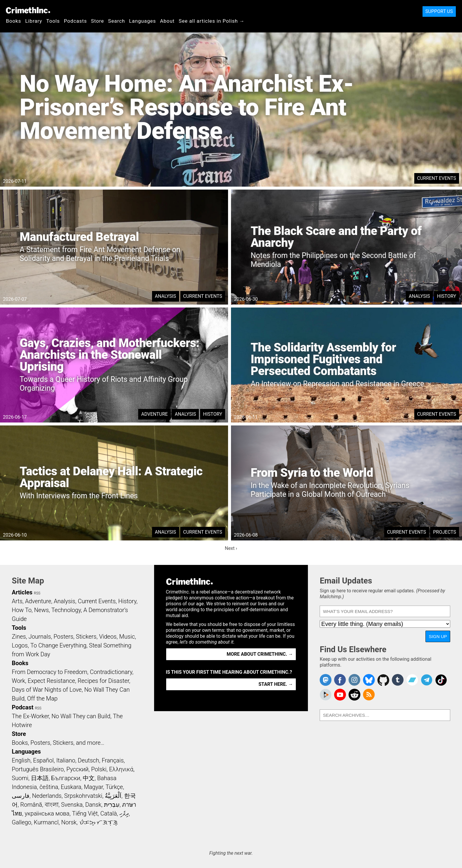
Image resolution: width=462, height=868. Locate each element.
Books (14, 21)
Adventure (154, 414)
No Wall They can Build (81, 716)
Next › (231, 548)
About (167, 21)
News (42, 610)
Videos (108, 637)
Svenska (72, 805)
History (447, 296)
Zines (19, 637)
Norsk (69, 822)
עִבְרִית (112, 805)
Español (43, 760)
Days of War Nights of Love (47, 690)
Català (109, 813)
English (21, 760)
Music (127, 637)
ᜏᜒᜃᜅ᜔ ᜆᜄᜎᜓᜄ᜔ (99, 822)
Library (34, 21)
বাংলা (52, 805)
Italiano (66, 760)
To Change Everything (58, 645)
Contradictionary (111, 672)
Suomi (20, 778)
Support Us (439, 11)
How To (22, 610)
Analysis (166, 296)
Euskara (71, 787)
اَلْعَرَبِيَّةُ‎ (113, 796)
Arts (17, 601)
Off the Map (42, 698)
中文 (89, 778)
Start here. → (276, 684)
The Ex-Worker (30, 716)
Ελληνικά (121, 769)
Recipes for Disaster (104, 681)
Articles (22, 592)
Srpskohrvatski (83, 796)
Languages (142, 21)
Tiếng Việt (85, 813)
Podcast (23, 707)
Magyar (94, 787)
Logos (20, 645)
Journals (40, 637)
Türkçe (114, 787)
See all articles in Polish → (212, 21)
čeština (49, 787)
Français (113, 760)
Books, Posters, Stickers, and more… (58, 743)
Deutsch (88, 760)
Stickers (86, 637)
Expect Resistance (51, 681)
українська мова (47, 813)
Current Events (437, 178)
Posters (63, 637)
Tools (53, 21)
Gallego (22, 822)
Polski (99, 769)
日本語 (40, 778)
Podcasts (75, 21)
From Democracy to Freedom (49, 672)
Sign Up (438, 636)
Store (98, 21)
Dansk (93, 805)
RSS (37, 593)
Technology (66, 610)
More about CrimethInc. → (260, 654)
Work (18, 681)
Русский (77, 769)
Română (31, 805)
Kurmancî (46, 822)
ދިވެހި (124, 813)
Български (66, 778)
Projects (445, 532)
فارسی (21, 796)
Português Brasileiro (38, 769)
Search (117, 21)
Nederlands (47, 796)
